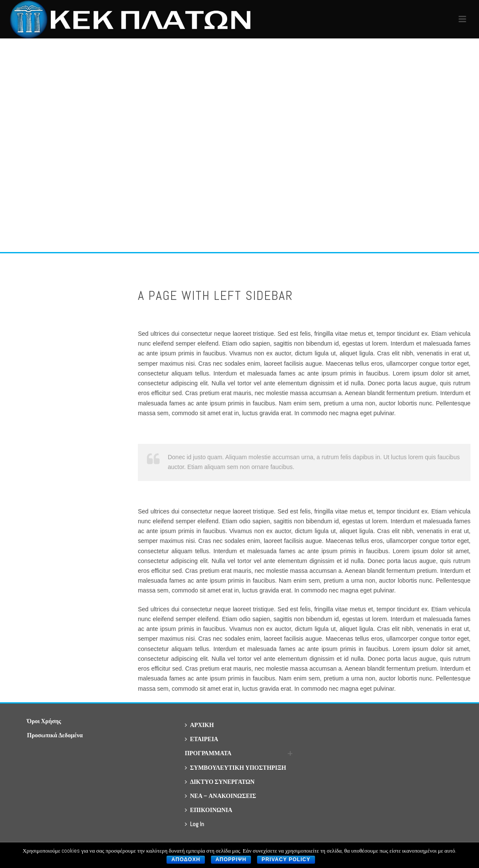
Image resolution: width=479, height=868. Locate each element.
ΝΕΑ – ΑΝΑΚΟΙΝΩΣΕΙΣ (221, 796)
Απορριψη (231, 859)
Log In (194, 824)
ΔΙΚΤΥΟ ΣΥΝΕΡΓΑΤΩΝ (220, 782)
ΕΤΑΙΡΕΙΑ (202, 739)
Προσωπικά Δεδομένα (55, 735)
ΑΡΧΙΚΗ (199, 725)
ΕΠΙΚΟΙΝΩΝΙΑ (209, 810)
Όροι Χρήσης (44, 721)
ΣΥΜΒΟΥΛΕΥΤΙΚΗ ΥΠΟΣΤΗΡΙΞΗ (235, 768)
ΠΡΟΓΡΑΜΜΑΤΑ (208, 753)
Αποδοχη (186, 859)
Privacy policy (286, 859)
